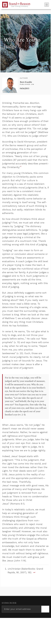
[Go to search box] (44, 5)
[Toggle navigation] (47, 5)
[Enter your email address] (22, 609)
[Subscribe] (45, 609)
